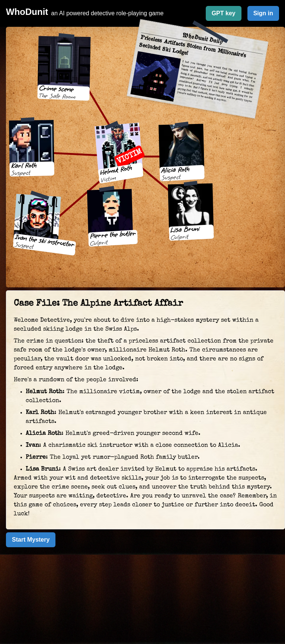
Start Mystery (31, 540)
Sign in (263, 13)
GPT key (224, 13)
